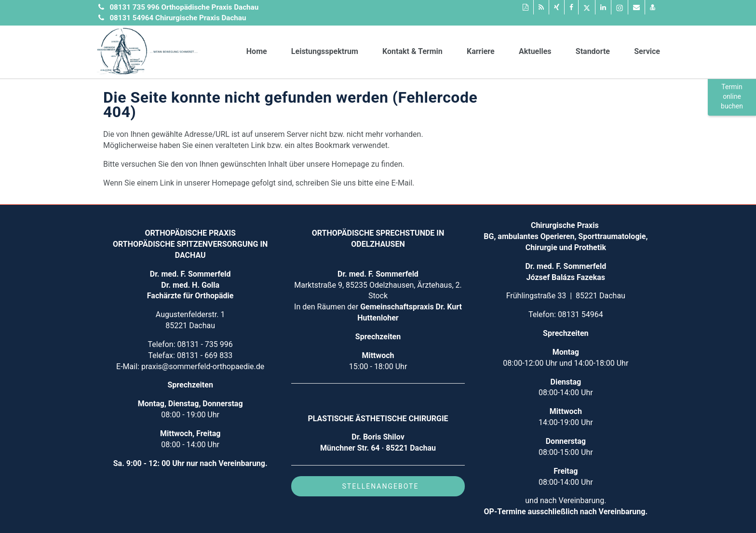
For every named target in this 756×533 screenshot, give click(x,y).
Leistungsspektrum (325, 51)
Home (257, 51)
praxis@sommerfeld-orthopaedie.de (203, 366)
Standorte (593, 51)
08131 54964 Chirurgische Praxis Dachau (178, 18)
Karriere (481, 51)
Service (647, 51)
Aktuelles (535, 51)
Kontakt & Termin (412, 51)
